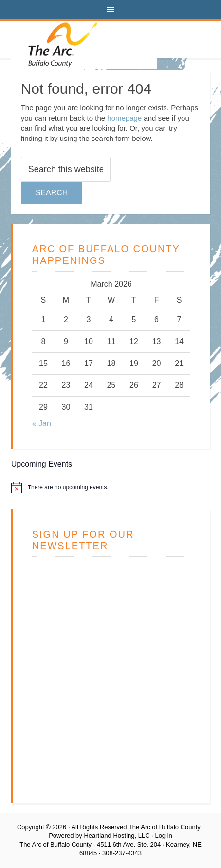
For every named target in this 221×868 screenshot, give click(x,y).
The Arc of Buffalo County (84, 45)
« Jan (42, 424)
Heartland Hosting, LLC (117, 836)
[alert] (111, 487)
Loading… (110, 671)
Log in (163, 836)
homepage (124, 118)
